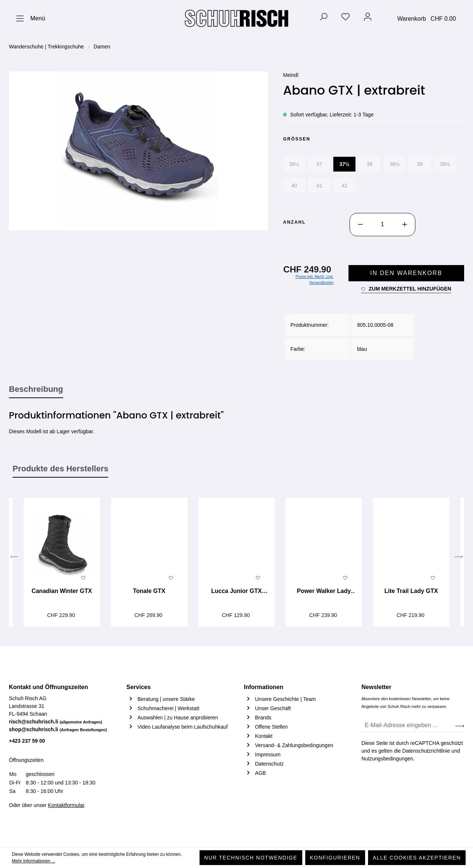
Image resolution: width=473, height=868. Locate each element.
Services (139, 687)
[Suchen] (323, 18)
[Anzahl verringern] (360, 225)
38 (370, 164)
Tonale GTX (149, 591)
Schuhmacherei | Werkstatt (169, 708)
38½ (394, 164)
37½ (344, 164)
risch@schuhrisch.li (56, 722)
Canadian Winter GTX (62, 591)
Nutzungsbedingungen (387, 759)
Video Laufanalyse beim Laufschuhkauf (183, 727)
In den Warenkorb (406, 273)
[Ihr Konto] (368, 18)
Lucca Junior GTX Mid (236, 592)
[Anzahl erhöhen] (405, 225)
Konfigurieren (335, 858)
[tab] (36, 390)
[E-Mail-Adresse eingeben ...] (409, 725)
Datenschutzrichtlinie (426, 751)
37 (319, 164)
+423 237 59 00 (27, 741)
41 (319, 186)
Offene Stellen (271, 727)
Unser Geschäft (273, 708)
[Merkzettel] (346, 18)
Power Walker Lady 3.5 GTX (324, 592)
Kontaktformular (66, 805)
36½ (294, 164)
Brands (263, 718)
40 (294, 186)
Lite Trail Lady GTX (411, 591)
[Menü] (30, 18)
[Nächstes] (459, 558)
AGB (261, 773)
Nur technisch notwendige (251, 858)
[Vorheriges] (14, 558)
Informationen (264, 687)
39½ (445, 164)
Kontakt (264, 736)
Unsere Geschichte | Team (285, 699)
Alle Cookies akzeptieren (417, 858)
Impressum (268, 755)
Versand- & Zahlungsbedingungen (294, 745)
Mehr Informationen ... (33, 861)
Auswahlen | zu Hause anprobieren (178, 718)
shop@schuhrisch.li (58, 729)
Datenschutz (269, 764)
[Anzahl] (382, 225)
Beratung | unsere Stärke (166, 699)
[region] (139, 151)
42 (344, 186)
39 (420, 164)
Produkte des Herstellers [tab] (60, 469)
